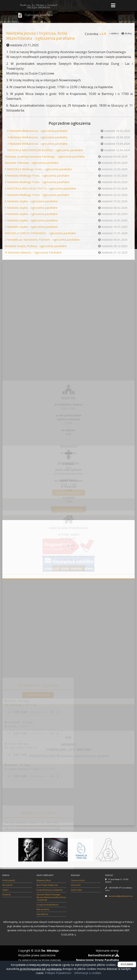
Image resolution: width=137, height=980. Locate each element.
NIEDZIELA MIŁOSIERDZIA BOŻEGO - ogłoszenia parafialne (45, 150)
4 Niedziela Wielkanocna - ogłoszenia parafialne (37, 137)
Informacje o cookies (88, 973)
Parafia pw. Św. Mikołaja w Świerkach (39, 7)
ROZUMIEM (127, 964)
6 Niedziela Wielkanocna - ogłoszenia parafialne (37, 131)
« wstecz (114, 33)
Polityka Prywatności (58, 973)
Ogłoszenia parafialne (39, 15)
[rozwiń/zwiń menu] (114, 6)
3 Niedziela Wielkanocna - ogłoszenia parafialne (37, 143)
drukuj (127, 33)
